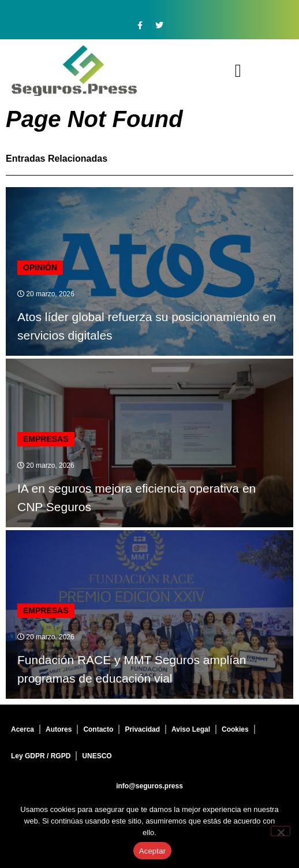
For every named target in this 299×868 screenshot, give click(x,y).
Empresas (46, 439)
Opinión (40, 267)
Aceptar (153, 851)
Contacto (98, 729)
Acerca (23, 729)
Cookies (235, 729)
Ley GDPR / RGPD (41, 756)
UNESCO (97, 756)
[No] (281, 831)
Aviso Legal (191, 729)
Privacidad (142, 729)
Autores (59, 729)
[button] (238, 71)
